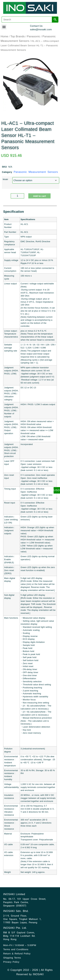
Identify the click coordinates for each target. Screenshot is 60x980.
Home (4, 36)
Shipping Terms (12, 958)
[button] (4, 27)
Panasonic (34, 36)
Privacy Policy (11, 962)
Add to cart (39, 196)
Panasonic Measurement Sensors (36, 172)
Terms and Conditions (16, 949)
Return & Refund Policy (17, 953)
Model (5, 179)
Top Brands (18, 36)
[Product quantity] (18, 196)
